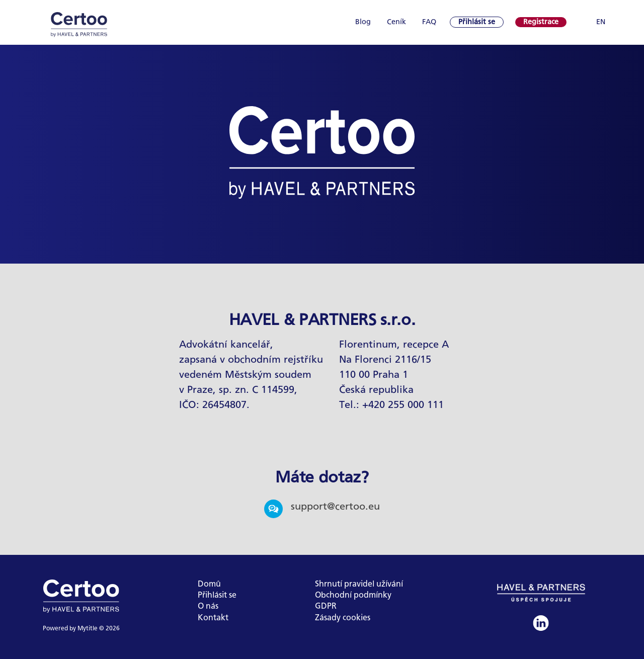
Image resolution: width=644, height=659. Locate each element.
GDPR (326, 606)
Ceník (396, 22)
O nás (208, 606)
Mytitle (88, 629)
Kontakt (213, 618)
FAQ (429, 22)
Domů (209, 584)
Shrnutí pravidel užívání (359, 584)
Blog (363, 22)
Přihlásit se (217, 595)
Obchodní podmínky (353, 595)
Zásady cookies (343, 618)
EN (601, 22)
